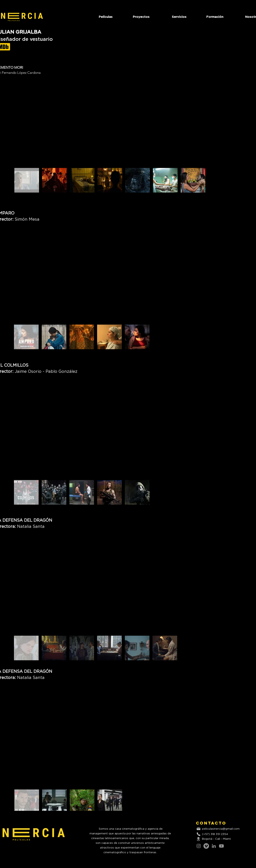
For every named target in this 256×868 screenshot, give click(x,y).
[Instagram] (199, 846)
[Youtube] (221, 846)
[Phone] (199, 834)
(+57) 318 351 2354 (215, 834)
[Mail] (199, 829)
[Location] (199, 839)
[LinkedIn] (214, 846)
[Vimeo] (206, 846)
